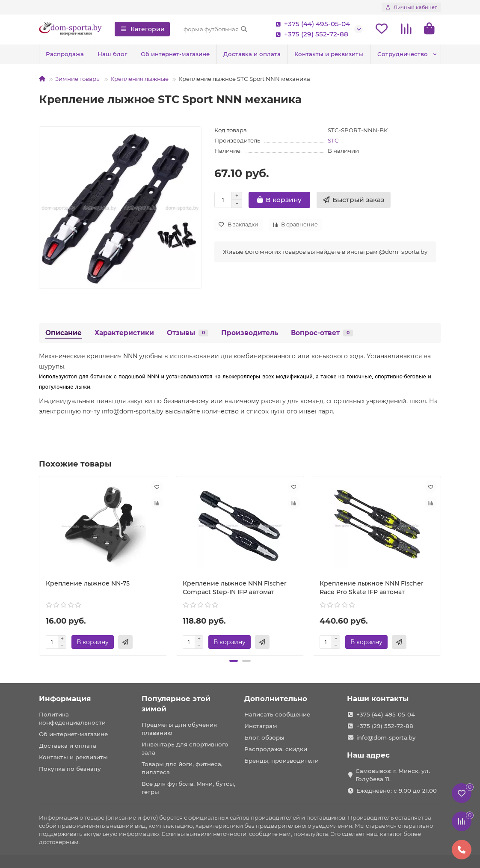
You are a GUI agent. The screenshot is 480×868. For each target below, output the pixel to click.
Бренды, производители (281, 761)
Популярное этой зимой (176, 704)
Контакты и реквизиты (329, 54)
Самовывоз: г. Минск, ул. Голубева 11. (393, 775)
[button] (234, 661)
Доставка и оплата (252, 54)
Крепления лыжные (139, 79)
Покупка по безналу (70, 769)
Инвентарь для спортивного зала (185, 748)
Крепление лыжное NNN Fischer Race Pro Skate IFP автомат (372, 588)
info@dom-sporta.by (386, 737)
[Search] (216, 29)
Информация (65, 699)
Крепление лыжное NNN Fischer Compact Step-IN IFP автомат (235, 588)
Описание (64, 333)
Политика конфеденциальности (72, 718)
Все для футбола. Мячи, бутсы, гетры (188, 788)
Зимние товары (78, 79)
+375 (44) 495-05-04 (311, 24)
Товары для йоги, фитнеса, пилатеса (182, 768)
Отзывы (188, 333)
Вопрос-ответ (322, 333)
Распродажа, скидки (276, 749)
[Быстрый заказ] (354, 200)
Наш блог (112, 54)
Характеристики (124, 333)
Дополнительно (276, 699)
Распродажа (65, 54)
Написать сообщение (277, 714)
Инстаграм (261, 726)
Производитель (250, 333)
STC (333, 140)
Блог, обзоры (264, 737)
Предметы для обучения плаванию (179, 729)
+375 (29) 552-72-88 (310, 34)
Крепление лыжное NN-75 (88, 583)
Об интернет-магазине (175, 54)
